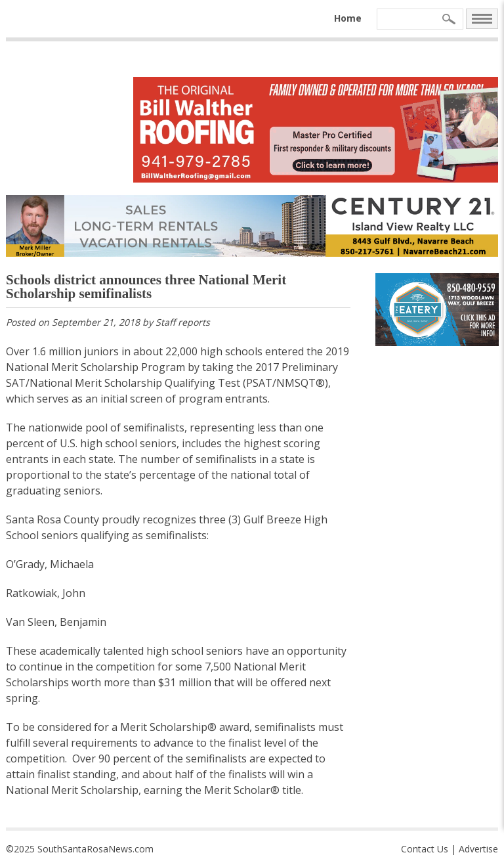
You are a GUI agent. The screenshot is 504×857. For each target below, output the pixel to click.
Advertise (478, 849)
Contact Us (425, 849)
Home (348, 18)
